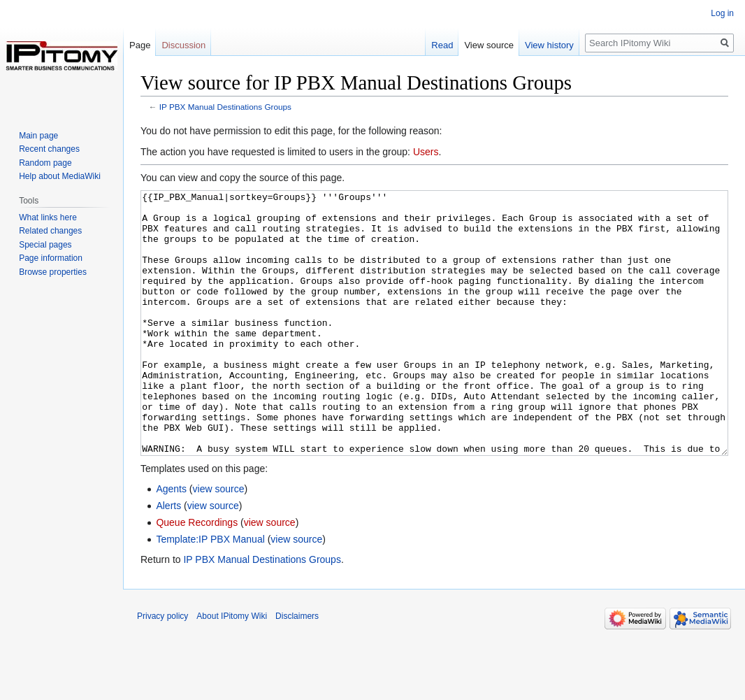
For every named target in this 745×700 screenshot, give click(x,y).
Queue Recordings (197, 575)
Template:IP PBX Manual (210, 592)
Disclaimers (297, 669)
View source (489, 45)
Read (442, 45)
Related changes (50, 231)
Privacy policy (162, 669)
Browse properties (53, 272)
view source (219, 541)
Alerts (168, 558)
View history (549, 45)
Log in (722, 13)
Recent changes (49, 149)
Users (426, 152)
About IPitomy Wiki (232, 669)
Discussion (183, 45)
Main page (38, 136)
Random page (45, 163)
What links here (48, 217)
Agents (171, 541)
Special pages (45, 245)
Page (140, 45)
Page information (51, 258)
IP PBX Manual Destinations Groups (225, 107)
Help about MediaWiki (60, 176)
